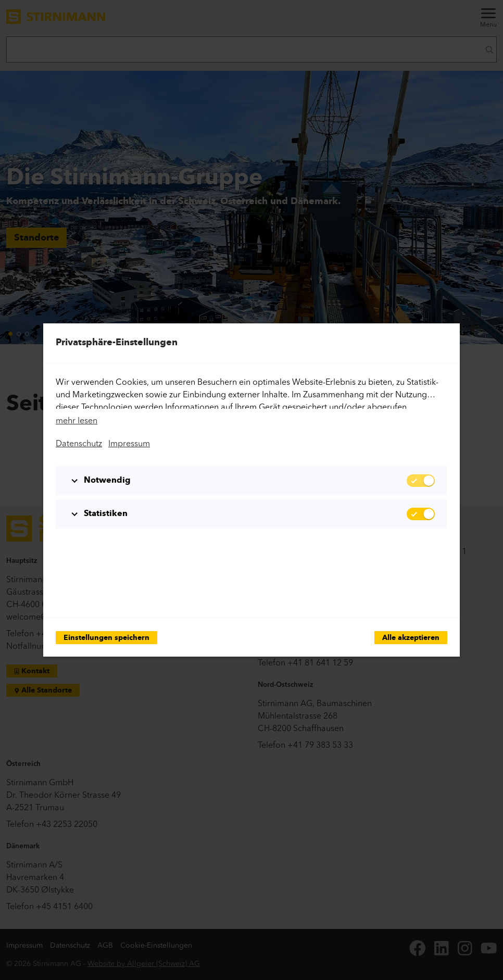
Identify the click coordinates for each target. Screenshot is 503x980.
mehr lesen (77, 420)
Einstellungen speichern (106, 638)
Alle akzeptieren (411, 638)
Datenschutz (79, 443)
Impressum (129, 443)
